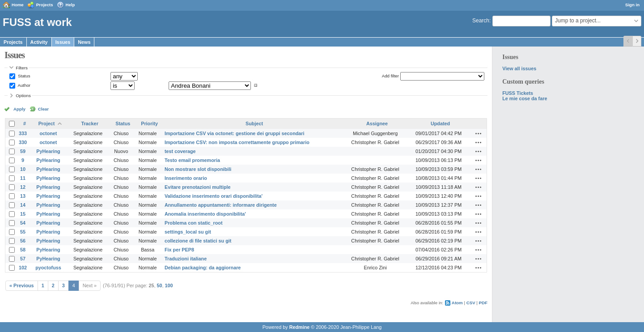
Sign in (632, 5)
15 (23, 214)
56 (23, 241)
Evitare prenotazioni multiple (198, 187)
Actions (479, 133)
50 (160, 285)
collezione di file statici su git (198, 241)
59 (23, 151)
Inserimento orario (186, 178)
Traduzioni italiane (186, 259)
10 (23, 169)
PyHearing (48, 151)
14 (23, 205)
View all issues (519, 68)
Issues (63, 42)
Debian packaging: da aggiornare (203, 268)
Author (23, 85)
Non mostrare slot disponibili (198, 169)
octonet (48, 133)
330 (23, 142)
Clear (43, 109)
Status (23, 76)
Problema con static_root (194, 223)
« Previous (22, 285)
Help (70, 5)
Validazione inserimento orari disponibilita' (214, 196)
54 (23, 223)
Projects (45, 5)
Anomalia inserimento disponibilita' (205, 214)
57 (23, 259)
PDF (483, 303)
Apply (19, 109)
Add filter (390, 76)
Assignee (377, 123)
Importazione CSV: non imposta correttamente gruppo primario (237, 142)
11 (23, 178)
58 (23, 250)
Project (47, 123)
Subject (254, 123)
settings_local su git (188, 232)
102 (23, 268)
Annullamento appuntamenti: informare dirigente (221, 205)
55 (23, 232)
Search (481, 21)
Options (23, 96)
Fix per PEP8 (179, 250)
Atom (457, 303)
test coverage (180, 151)
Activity (39, 42)
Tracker (89, 123)
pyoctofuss (48, 268)
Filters (21, 68)
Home (18, 5)
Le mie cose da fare (525, 98)
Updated (440, 123)
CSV (471, 303)
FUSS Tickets (518, 93)
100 (169, 285)
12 (23, 187)
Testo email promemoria (192, 160)
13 (23, 196)
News (84, 42)
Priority (149, 123)
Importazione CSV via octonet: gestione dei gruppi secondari (235, 133)
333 (23, 133)
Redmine (300, 327)
